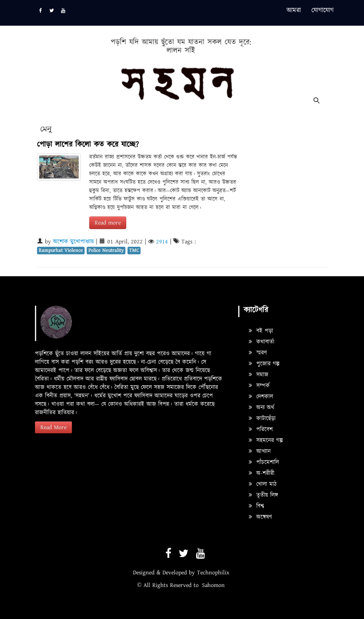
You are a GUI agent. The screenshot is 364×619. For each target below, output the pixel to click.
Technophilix (213, 573)
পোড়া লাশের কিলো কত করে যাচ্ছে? (88, 145)
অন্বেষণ (260, 517)
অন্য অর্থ (262, 408)
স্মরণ (258, 353)
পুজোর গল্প (264, 364)
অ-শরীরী (262, 473)
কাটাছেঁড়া (262, 419)
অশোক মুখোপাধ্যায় (73, 242)
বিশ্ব (256, 506)
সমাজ (259, 375)
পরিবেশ (261, 430)
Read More (53, 427)
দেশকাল (261, 397)
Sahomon (213, 585)
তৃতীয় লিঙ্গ (263, 495)
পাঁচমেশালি (264, 462)
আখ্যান (260, 451)
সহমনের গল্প (266, 440)
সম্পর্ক (259, 386)
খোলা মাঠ (263, 484)
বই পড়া (261, 331)
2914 (162, 242)
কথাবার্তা (262, 342)
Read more (108, 223)
